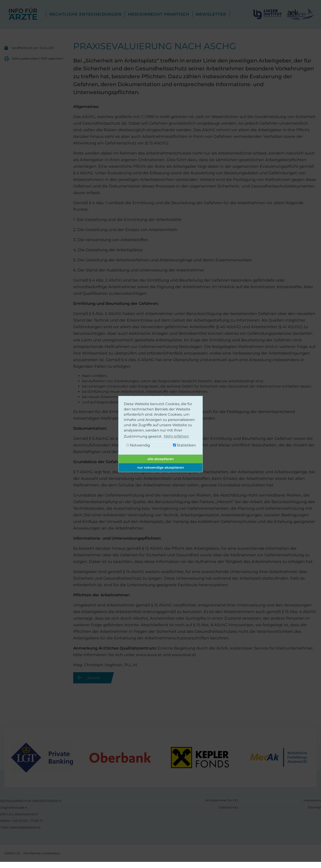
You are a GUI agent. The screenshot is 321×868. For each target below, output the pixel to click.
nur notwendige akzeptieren (161, 468)
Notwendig (138, 445)
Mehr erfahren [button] (176, 436)
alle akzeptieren (161, 459)
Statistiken (184, 445)
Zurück (94, 678)
